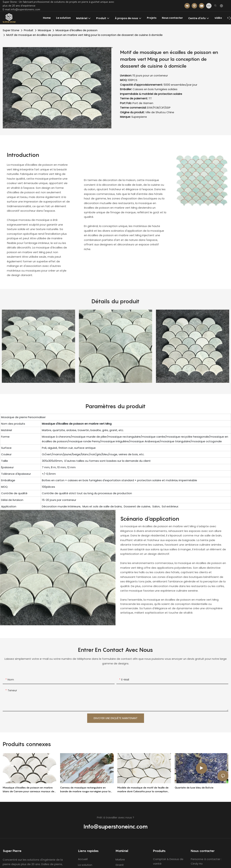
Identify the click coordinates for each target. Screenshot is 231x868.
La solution (85, 865)
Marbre (120, 859)
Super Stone (11, 30)
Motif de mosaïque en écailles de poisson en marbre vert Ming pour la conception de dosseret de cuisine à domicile (84, 35)
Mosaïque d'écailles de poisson (77, 30)
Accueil (83, 859)
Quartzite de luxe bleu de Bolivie (194, 787)
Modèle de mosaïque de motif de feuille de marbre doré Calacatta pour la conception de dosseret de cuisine (143, 790)
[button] (230, 18)
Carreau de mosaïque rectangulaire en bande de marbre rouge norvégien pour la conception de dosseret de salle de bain (85, 790)
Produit (29, 30)
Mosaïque (44, 30)
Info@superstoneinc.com (116, 826)
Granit (120, 865)
